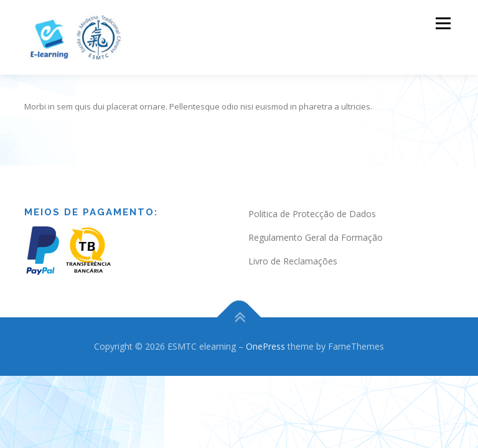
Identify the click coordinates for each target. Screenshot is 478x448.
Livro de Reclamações (293, 249)
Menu (443, 23)
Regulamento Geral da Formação (316, 225)
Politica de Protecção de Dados (312, 201)
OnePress (265, 334)
